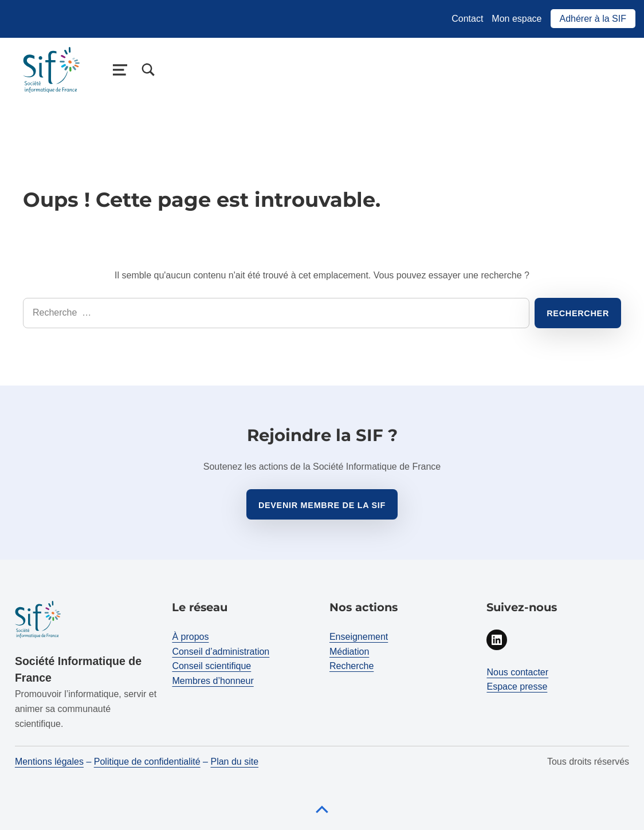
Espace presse (517, 687)
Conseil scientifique (211, 666)
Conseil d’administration (221, 652)
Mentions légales (49, 762)
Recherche (352, 666)
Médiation (349, 652)
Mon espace (517, 19)
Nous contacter (517, 672)
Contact (467, 19)
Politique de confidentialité (147, 762)
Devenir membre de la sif (322, 505)
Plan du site (234, 762)
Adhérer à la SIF (593, 19)
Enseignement (359, 637)
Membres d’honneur (213, 681)
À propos (190, 637)
